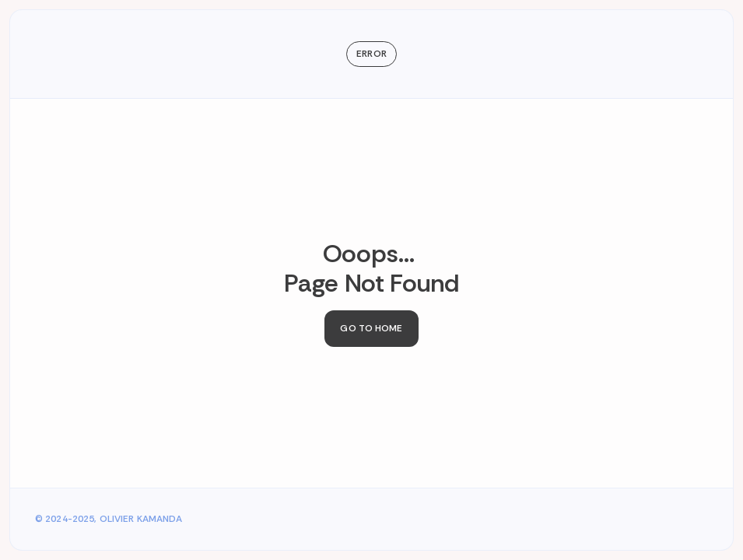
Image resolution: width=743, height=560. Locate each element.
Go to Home (371, 328)
